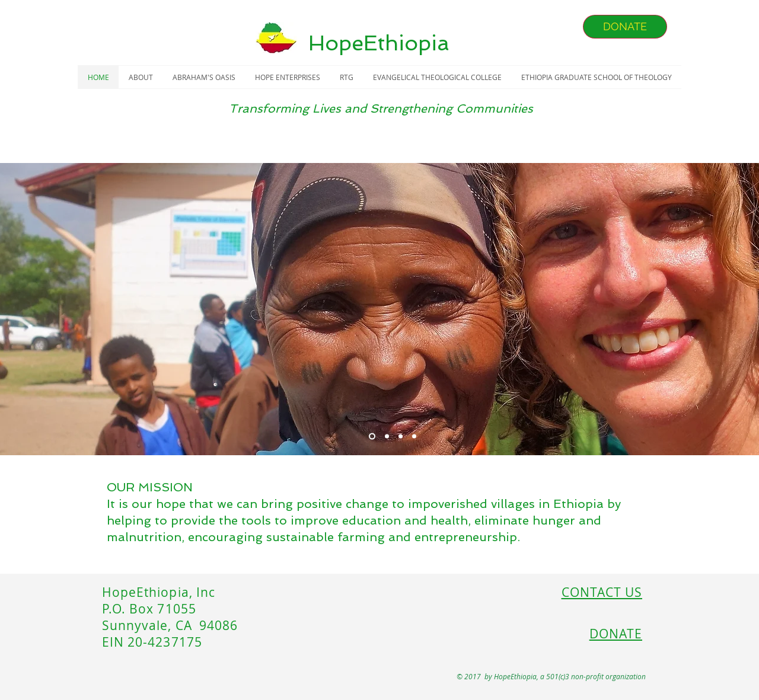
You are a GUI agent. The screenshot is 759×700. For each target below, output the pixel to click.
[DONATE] (625, 27)
